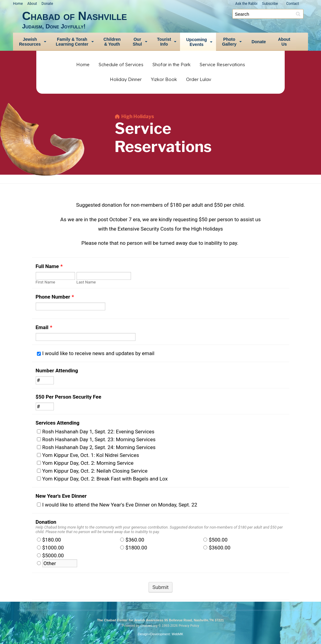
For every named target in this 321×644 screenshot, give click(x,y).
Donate (47, 4)
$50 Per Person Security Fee (69, 397)
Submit (161, 587)
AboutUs (284, 42)
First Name (46, 282)
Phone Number (55, 297)
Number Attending (57, 371)
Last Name (86, 282)
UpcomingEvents (196, 42)
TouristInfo (164, 42)
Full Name (49, 266)
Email (44, 327)
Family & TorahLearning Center (72, 42)
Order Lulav (199, 79)
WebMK (177, 634)
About (32, 4)
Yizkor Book (164, 79)
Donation (46, 522)
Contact (293, 4)
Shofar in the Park (172, 65)
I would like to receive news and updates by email (98, 353)
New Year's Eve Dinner (61, 496)
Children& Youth (112, 42)
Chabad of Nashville (165, 19)
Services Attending (58, 423)
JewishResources (30, 42)
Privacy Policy (189, 626)
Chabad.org (149, 626)
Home (18, 4)
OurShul (137, 42)
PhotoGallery (229, 42)
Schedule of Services (121, 65)
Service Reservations (222, 65)
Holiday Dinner (126, 79)
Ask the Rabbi (246, 4)
